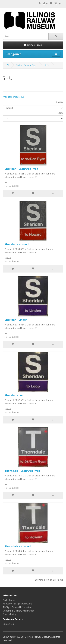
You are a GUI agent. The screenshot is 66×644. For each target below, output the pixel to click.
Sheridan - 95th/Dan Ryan (21, 169)
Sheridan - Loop (15, 395)
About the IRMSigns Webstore (17, 604)
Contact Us (8, 624)
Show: (60, 113)
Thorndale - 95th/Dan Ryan (22, 471)
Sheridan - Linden (16, 320)
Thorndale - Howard (18, 546)
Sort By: (60, 102)
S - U (47, 65)
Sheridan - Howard (17, 244)
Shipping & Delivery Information (18, 611)
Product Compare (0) (13, 97)
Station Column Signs (27, 65)
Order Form (9, 600)
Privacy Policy (9, 614)
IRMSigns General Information (17, 607)
